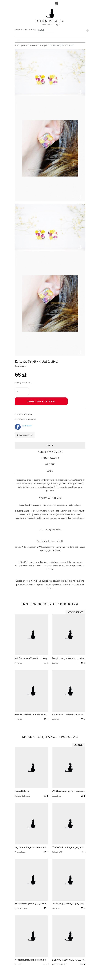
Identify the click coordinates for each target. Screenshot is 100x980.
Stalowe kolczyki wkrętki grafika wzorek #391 (31, 904)
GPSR (50, 471)
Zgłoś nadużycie (25, 435)
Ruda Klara (50, 19)
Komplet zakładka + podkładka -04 (31, 715)
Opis (50, 445)
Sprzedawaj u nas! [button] (25, 30)
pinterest (27, 426)
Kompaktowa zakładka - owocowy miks (69, 715)
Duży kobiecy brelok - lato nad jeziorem (69, 658)
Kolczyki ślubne (22, 791)
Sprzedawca (50, 458)
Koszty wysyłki (50, 452)
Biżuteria (33, 45)
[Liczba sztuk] (22, 391)
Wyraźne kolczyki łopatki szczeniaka (31, 847)
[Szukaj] (54, 30)
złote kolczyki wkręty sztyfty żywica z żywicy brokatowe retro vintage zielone (69, 904)
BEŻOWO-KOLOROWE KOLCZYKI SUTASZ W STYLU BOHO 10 (69, 960)
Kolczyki (43, 45)
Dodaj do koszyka (41, 401)
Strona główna (21, 45)
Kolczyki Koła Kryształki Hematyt (31, 960)
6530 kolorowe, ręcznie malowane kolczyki (69, 791)
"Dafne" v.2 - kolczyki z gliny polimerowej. (69, 847)
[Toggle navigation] (19, 40)
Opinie (50, 464)
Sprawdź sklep (75, 612)
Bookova (21, 366)
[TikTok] (56, 4)
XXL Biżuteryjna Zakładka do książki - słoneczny (31, 658)
